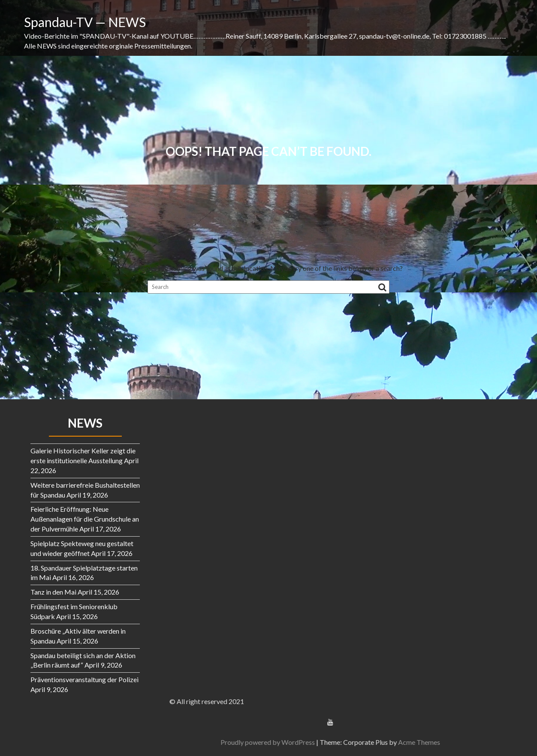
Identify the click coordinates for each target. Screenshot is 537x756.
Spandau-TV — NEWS (85, 22)
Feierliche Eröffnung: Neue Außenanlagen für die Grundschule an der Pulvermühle (85, 519)
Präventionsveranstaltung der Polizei (84, 679)
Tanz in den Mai (53, 592)
